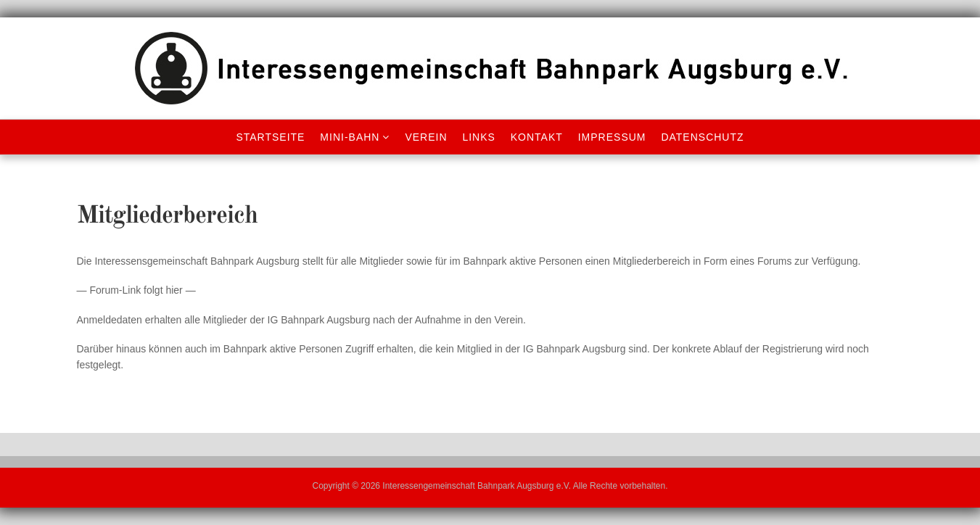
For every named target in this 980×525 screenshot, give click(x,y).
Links (478, 137)
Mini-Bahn (350, 137)
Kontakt (537, 137)
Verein (426, 137)
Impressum (612, 137)
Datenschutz (702, 137)
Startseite (270, 137)
